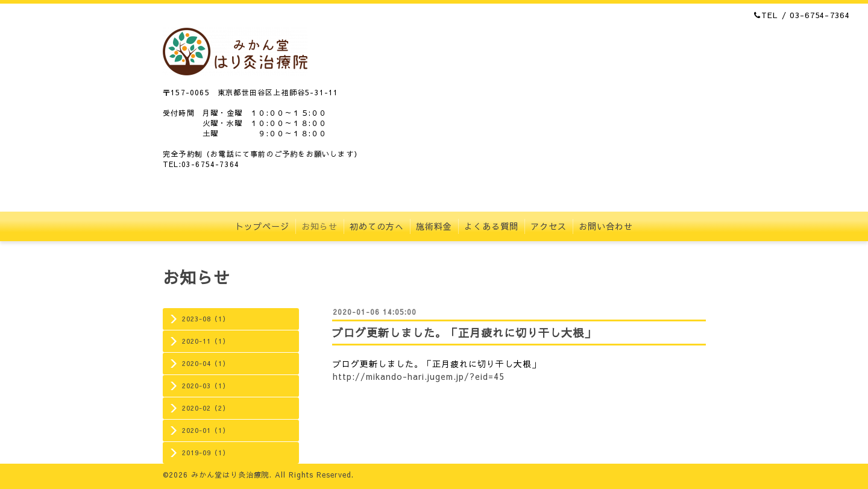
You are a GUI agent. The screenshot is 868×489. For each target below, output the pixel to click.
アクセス (549, 226)
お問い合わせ (606, 226)
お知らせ (319, 226)
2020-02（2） (206, 408)
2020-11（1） (206, 341)
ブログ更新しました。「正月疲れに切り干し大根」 (464, 333)
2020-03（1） (206, 386)
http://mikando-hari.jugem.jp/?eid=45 (419, 376)
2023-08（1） (206, 319)
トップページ (262, 226)
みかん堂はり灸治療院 (230, 475)
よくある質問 (491, 226)
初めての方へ (377, 226)
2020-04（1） (206, 363)
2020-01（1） (206, 430)
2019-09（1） (206, 453)
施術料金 (434, 226)
